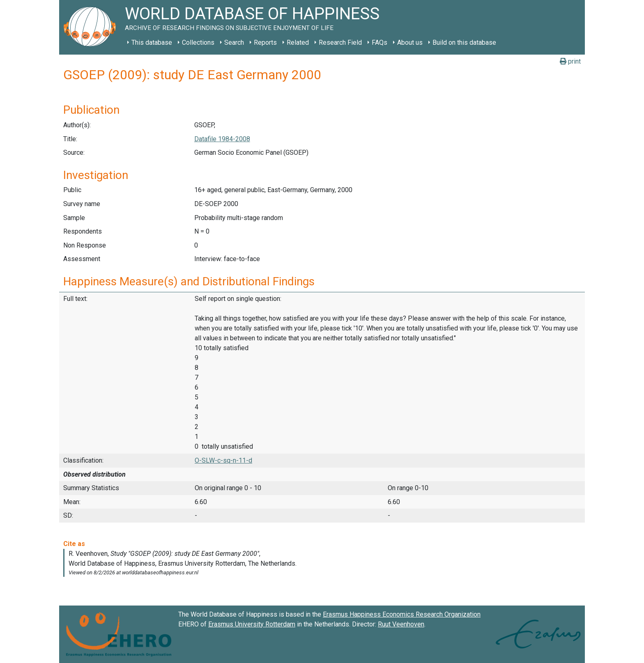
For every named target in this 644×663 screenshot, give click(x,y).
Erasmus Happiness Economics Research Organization (402, 614)
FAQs (379, 42)
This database (152, 42)
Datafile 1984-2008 (222, 139)
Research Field (340, 42)
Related (298, 42)
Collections (198, 42)
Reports (265, 42)
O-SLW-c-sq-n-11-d (223, 460)
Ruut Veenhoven (401, 624)
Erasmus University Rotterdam (252, 624)
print (570, 61)
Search (234, 42)
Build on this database (464, 42)
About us (410, 42)
